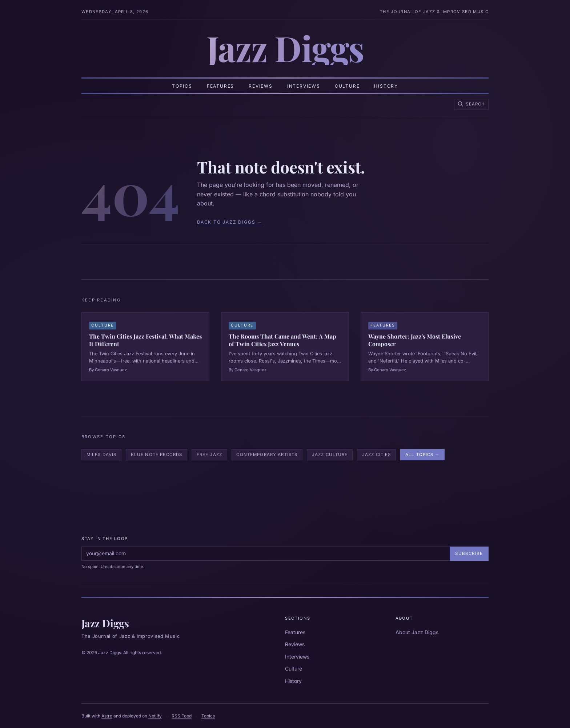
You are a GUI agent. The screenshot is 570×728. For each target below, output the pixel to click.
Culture (347, 86)
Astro (107, 716)
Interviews (304, 86)
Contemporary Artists (267, 455)
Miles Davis (102, 455)
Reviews (261, 86)
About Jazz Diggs (417, 632)
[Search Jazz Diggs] (471, 104)
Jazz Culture (330, 455)
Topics (182, 86)
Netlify (155, 716)
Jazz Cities (377, 455)
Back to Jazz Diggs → (230, 222)
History (386, 86)
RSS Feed (182, 716)
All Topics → (422, 455)
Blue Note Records (157, 455)
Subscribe (469, 553)
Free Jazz (209, 455)
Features (220, 86)
